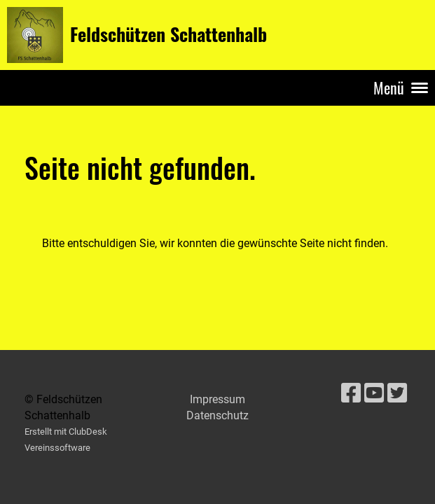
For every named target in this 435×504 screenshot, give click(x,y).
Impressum (217, 399)
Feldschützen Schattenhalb (168, 34)
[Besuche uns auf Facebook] (351, 393)
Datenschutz (217, 415)
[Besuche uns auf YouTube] (374, 393)
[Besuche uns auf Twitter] (397, 393)
